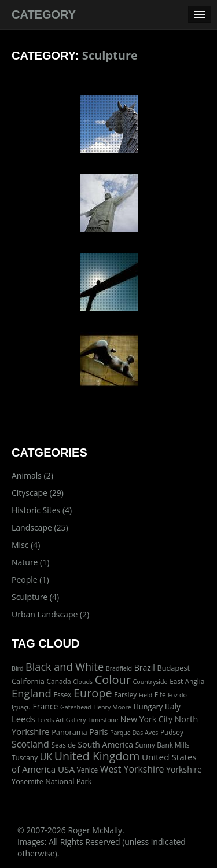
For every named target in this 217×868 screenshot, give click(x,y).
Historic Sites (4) (42, 510)
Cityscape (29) (38, 493)
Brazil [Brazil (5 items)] (145, 667)
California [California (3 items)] (28, 681)
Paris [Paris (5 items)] (98, 732)
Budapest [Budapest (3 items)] (173, 668)
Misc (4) (26, 545)
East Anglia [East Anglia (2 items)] (187, 681)
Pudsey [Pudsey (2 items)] (172, 732)
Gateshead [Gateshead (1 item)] (76, 707)
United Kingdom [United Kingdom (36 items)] (97, 756)
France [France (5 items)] (46, 706)
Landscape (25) (40, 527)
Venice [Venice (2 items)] (87, 770)
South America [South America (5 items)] (106, 744)
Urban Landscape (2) (50, 614)
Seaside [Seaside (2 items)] (63, 745)
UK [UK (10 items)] (46, 757)
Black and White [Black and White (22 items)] (65, 667)
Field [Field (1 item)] (146, 695)
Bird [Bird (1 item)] (17, 668)
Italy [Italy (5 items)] (173, 706)
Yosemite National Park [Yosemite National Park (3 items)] (52, 781)
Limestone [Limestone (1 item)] (103, 720)
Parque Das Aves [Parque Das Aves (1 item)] (134, 733)
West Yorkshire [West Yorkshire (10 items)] (132, 769)
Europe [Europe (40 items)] (93, 693)
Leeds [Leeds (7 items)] (23, 719)
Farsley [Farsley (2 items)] (125, 694)
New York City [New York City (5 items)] (146, 719)
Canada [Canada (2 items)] (59, 681)
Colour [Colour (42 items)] (113, 680)
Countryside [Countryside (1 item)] (150, 682)
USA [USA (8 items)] (66, 769)
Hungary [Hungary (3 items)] (148, 707)
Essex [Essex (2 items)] (62, 694)
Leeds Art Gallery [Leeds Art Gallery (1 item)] (61, 720)
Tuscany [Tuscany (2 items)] (25, 757)
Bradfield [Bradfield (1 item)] (119, 668)
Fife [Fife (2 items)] (160, 694)
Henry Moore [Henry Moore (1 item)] (112, 707)
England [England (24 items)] (32, 693)
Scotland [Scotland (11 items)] (30, 744)
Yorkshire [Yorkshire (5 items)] (184, 769)
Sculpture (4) (35, 597)
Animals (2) (32, 475)
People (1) (30, 580)
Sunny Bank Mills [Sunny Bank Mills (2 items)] (163, 745)
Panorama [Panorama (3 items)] (69, 732)
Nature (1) (30, 562)
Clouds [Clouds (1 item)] (83, 682)
